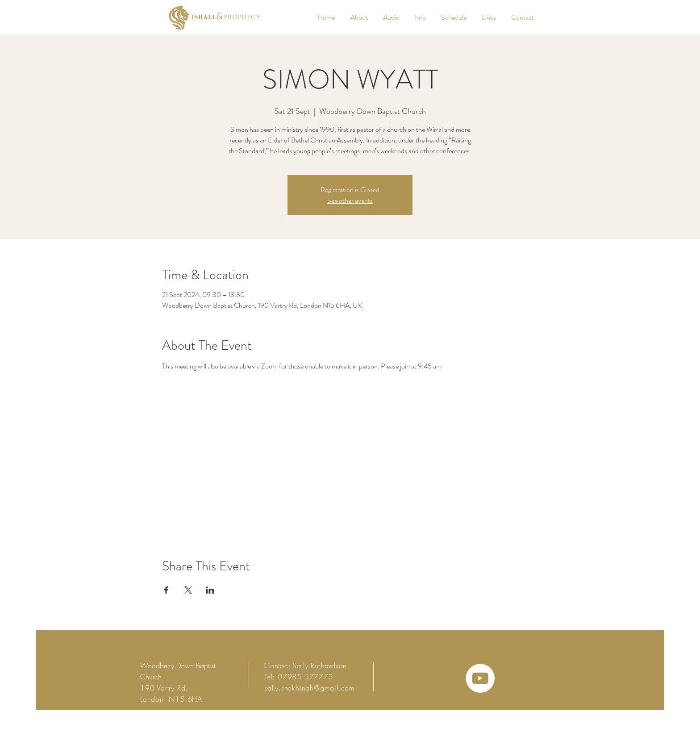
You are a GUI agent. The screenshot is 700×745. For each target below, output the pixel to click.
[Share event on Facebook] (166, 590)
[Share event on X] (188, 590)
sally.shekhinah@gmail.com (310, 688)
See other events (350, 200)
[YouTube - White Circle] (480, 678)
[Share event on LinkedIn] (210, 590)
